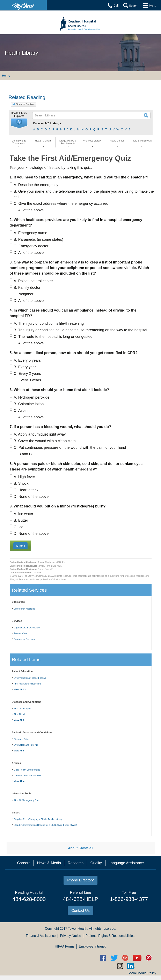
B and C (23, 454)
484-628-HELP (80, 899)
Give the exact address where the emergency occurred (61, 204)
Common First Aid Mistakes (28, 775)
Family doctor (27, 288)
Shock (21, 483)
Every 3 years (27, 380)
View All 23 (20, 689)
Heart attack (26, 490)
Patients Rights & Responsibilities (110, 936)
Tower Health (78, 929)
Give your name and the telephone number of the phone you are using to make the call (84, 194)
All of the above (29, 210)
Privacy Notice (71, 936)
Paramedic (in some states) (39, 239)
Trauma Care (21, 633)
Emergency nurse (31, 233)
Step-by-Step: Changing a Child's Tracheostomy (38, 819)
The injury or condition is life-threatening (49, 323)
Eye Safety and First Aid (26, 745)
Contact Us (80, 911)
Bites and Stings (22, 739)
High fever (24, 477)
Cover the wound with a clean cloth (45, 441)
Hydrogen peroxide (32, 397)
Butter (21, 520)
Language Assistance (126, 863)
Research (76, 863)
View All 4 (19, 781)
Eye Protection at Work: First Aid (30, 678)
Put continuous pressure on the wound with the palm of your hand (70, 447)
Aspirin (22, 411)
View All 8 (19, 751)
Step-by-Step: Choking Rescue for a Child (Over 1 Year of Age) (46, 825)
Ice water (24, 514)
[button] (19, 123)
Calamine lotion (29, 404)
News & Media (49, 863)
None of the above (31, 497)
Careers (24, 863)
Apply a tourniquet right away (40, 434)
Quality (96, 863)
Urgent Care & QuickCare (27, 628)
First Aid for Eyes (23, 709)
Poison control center (33, 281)
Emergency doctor (31, 246)
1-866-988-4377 (129, 899)
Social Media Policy (142, 973)
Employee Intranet (92, 946)
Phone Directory (80, 880)
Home (6, 75)
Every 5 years (27, 360)
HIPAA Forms (65, 946)
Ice (19, 527)
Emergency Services (24, 639)
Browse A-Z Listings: (48, 123)
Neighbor (24, 294)
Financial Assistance (41, 936)
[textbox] (80, 115)
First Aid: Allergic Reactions (28, 684)
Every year (25, 367)
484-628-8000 (29, 899)
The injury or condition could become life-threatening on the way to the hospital (80, 330)
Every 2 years (27, 374)
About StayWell (80, 848)
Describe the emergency (36, 185)
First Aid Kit (20, 714)
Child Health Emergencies (27, 770)
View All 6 (19, 720)
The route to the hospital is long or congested (53, 337)
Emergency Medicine (25, 609)
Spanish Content (25, 104)
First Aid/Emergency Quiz (27, 800)
